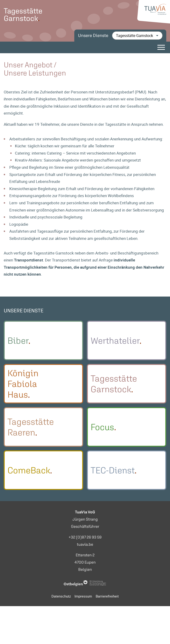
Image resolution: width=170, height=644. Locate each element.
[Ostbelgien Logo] (85, 585)
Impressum (83, 598)
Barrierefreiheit (107, 598)
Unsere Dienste (93, 35)
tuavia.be (85, 545)
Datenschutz (61, 598)
